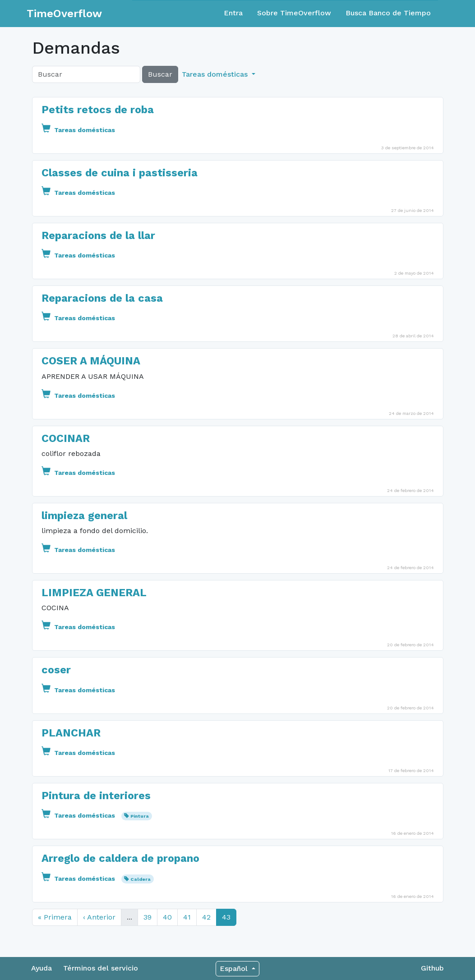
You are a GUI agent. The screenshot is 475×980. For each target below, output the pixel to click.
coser (56, 670)
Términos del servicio (101, 968)
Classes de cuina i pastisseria (120, 173)
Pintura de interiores (96, 796)
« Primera (55, 917)
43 (226, 917)
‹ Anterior (99, 917)
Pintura (140, 816)
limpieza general (84, 515)
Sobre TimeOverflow (294, 13)
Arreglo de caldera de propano (120, 858)
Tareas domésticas (78, 130)
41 (187, 917)
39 (148, 917)
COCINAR (66, 438)
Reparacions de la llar (98, 235)
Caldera (141, 879)
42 (206, 917)
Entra (233, 13)
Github (432, 968)
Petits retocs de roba (98, 110)
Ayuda (42, 968)
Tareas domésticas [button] (216, 74)
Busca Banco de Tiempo (388, 13)
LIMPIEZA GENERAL (94, 593)
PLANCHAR (71, 733)
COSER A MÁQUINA (91, 361)
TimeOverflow (64, 14)
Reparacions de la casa (102, 298)
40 (167, 917)
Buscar (160, 74)
